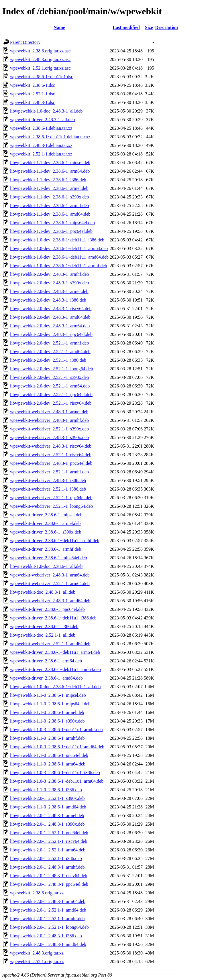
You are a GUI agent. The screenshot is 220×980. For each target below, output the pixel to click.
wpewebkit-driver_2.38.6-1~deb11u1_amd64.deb (55, 669)
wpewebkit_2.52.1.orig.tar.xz (37, 962)
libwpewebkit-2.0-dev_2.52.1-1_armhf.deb (49, 343)
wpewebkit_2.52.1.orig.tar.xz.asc (40, 68)
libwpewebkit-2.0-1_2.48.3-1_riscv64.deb (49, 876)
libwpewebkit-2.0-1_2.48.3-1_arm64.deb (48, 901)
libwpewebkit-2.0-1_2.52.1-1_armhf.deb (47, 919)
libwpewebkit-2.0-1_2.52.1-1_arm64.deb (48, 850)
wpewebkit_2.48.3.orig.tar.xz (37, 953)
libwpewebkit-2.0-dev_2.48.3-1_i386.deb (48, 300)
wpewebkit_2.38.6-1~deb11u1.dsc (42, 77)
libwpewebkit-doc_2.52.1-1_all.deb (43, 635)
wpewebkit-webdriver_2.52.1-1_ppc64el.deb (51, 498)
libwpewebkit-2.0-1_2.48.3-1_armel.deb (47, 815)
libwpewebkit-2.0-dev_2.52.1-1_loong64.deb (52, 369)
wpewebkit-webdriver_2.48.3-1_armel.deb (49, 412)
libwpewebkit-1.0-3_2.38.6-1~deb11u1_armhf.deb (56, 730)
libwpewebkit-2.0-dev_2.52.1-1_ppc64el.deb (51, 394)
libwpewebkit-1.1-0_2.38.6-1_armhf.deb (47, 738)
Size (149, 27)
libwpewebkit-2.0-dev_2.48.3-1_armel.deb (49, 291)
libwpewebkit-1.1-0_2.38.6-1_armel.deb (47, 712)
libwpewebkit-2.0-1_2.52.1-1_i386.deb (46, 858)
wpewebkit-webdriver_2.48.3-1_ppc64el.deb (51, 463)
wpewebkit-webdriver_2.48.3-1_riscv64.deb (51, 446)
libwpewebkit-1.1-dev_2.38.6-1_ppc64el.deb (51, 231)
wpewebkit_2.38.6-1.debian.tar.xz (41, 128)
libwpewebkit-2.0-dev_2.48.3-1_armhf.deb (49, 274)
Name (59, 27)
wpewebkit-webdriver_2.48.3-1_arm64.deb (50, 575)
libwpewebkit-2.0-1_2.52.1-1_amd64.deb (48, 910)
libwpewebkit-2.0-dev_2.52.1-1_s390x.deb (50, 377)
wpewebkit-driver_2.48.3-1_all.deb (42, 120)
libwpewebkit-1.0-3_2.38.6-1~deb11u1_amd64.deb (57, 747)
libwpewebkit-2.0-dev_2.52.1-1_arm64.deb (50, 386)
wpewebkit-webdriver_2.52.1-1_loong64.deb (51, 506)
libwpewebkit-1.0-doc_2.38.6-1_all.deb (46, 566)
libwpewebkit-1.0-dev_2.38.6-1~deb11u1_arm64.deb (59, 248)
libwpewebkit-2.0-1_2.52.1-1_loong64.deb (49, 927)
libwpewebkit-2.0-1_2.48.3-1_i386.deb (46, 936)
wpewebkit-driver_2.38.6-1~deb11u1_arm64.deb (55, 652)
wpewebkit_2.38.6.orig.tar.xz (37, 893)
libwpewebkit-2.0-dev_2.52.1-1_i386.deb (48, 360)
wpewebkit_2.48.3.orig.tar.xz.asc (40, 59)
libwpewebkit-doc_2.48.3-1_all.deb (43, 592)
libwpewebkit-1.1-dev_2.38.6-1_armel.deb (49, 188)
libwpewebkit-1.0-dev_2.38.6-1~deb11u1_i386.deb (57, 240)
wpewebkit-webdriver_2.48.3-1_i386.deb (48, 480)
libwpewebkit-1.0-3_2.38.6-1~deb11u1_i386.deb (55, 773)
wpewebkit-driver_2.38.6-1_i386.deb (44, 626)
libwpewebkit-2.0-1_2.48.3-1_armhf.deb (47, 867)
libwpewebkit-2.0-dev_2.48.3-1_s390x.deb (50, 283)
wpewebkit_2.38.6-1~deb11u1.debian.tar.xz (50, 137)
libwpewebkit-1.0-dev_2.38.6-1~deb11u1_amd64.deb (59, 257)
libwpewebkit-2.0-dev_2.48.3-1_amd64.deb (50, 317)
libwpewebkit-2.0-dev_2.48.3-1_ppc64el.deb (51, 334)
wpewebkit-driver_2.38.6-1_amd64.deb (46, 678)
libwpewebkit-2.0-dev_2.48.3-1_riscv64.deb (51, 309)
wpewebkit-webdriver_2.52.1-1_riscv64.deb (51, 455)
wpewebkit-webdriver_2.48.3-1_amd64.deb (50, 601)
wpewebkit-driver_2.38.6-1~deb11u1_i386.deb (53, 618)
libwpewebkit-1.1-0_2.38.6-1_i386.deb (46, 790)
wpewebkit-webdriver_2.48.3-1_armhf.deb (49, 420)
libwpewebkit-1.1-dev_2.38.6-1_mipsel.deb (50, 163)
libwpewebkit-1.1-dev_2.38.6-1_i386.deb (48, 180)
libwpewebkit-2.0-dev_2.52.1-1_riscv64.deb (51, 403)
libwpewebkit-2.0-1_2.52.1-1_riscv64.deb (49, 841)
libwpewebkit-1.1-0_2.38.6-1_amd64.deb (48, 807)
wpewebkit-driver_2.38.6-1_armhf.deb (46, 549)
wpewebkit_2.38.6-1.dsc (33, 85)
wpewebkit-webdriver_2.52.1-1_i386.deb (48, 489)
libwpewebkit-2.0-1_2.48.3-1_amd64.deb (48, 944)
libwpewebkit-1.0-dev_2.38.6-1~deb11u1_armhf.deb (59, 266)
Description (167, 27)
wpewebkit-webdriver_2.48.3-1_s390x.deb (49, 437)
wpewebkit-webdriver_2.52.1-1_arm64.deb (50, 584)
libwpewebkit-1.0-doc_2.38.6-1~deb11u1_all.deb (55, 687)
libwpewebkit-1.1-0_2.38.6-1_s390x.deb (47, 721)
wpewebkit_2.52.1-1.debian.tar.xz (41, 154)
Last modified (126, 27)
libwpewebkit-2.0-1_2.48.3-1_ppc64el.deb (49, 884)
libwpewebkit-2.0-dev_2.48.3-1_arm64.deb (50, 326)
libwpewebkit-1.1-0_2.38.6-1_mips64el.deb (50, 704)
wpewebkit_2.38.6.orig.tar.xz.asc (40, 51)
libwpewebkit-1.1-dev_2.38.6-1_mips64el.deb (52, 223)
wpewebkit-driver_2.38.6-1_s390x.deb (46, 532)
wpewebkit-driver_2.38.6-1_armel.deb (45, 523)
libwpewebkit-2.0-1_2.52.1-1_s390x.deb (47, 798)
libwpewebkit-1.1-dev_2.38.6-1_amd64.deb (50, 214)
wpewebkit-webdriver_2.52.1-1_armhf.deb (49, 472)
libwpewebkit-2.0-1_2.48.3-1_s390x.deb (47, 824)
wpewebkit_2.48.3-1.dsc (33, 102)
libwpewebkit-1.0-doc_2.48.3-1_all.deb (46, 111)
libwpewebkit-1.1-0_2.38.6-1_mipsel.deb (48, 695)
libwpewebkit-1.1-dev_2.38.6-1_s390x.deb (50, 197)
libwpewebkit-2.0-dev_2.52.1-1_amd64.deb (50, 352)
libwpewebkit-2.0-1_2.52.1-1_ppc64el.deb (49, 833)
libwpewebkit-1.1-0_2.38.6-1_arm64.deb (48, 764)
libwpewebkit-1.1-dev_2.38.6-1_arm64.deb (50, 171)
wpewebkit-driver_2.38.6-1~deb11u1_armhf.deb (55, 541)
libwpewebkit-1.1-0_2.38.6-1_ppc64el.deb (49, 755)
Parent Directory (25, 42)
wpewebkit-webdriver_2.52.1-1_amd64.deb (50, 644)
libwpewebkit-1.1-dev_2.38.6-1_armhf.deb (49, 205)
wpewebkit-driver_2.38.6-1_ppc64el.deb (47, 609)
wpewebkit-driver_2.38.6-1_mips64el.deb (49, 558)
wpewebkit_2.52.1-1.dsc (33, 94)
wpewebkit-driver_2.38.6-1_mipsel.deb (46, 515)
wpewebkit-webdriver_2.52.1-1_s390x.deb (49, 429)
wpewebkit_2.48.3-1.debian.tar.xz (41, 145)
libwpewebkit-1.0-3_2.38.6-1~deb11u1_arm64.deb (57, 781)
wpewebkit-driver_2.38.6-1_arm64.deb (46, 661)
